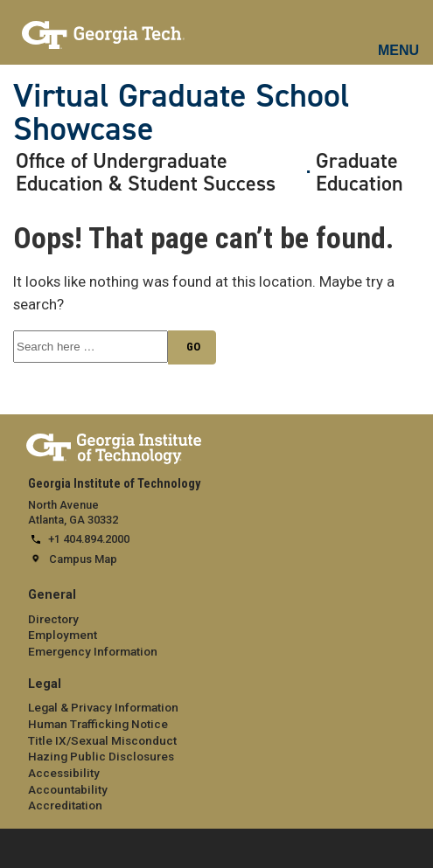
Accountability (68, 789)
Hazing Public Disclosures (101, 756)
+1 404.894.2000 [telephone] (89, 539)
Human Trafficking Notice (98, 724)
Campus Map (83, 559)
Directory (53, 619)
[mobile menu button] (399, 35)
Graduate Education (360, 173)
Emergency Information (93, 651)
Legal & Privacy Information (103, 707)
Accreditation (65, 805)
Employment (63, 635)
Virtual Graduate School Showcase (182, 112)
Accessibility (64, 773)
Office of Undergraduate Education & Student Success (146, 173)
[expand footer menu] (17, 847)
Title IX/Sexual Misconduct (102, 740)
